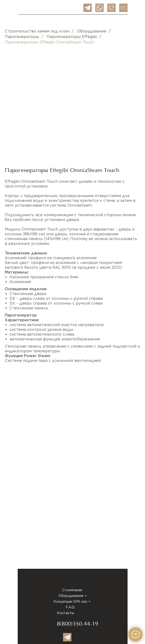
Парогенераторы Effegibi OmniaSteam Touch (49, 42)
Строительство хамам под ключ (37, 31)
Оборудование (92, 31)
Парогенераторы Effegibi (72, 37)
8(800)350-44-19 (78, 624)
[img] (88, 8)
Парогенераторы (22, 37)
